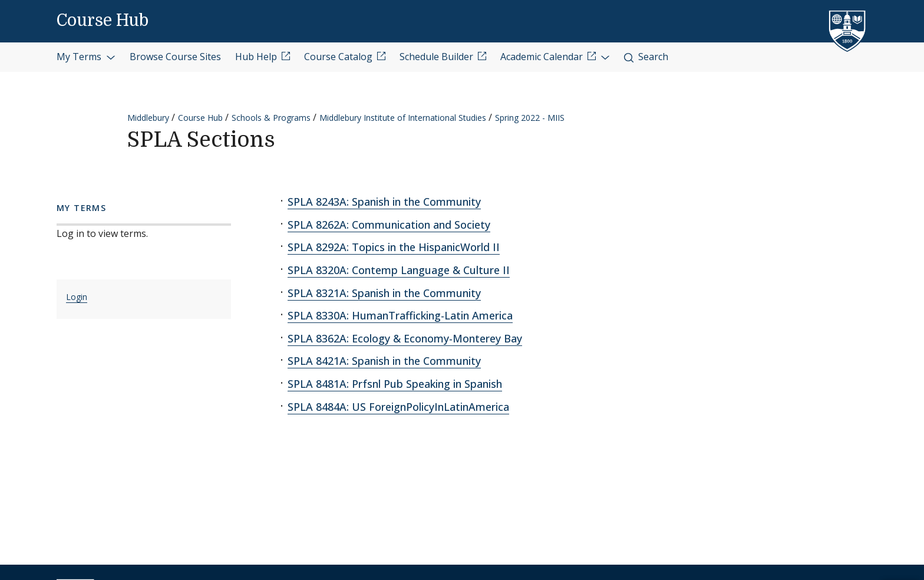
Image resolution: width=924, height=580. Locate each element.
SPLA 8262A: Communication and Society (389, 225)
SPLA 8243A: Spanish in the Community (384, 202)
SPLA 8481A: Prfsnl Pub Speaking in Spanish (395, 384)
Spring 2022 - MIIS (530, 118)
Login (77, 297)
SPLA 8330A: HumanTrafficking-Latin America (400, 315)
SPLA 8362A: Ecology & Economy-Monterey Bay (405, 338)
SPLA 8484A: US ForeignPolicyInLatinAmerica (398, 407)
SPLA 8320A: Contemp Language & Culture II (399, 270)
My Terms (86, 57)
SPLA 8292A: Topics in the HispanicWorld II (394, 247)
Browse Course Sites (175, 57)
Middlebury (148, 118)
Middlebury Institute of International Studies (403, 118)
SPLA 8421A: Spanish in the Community (384, 361)
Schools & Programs (271, 118)
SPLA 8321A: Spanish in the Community (384, 293)
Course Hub (103, 21)
